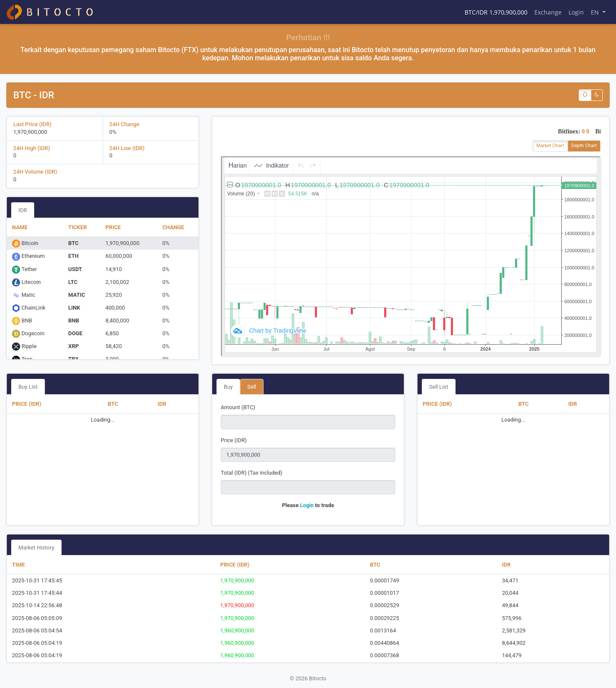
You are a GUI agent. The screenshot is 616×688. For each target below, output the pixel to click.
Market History (36, 548)
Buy (228, 387)
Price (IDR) (234, 440)
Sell (252, 387)
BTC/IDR (496, 12)
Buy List (28, 387)
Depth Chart (584, 146)
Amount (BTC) (238, 407)
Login (576, 12)
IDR (23, 210)
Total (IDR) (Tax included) (252, 473)
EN (596, 12)
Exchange (548, 12)
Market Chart (550, 146)
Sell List (439, 387)
